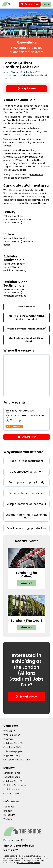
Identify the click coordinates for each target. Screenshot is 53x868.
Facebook (9, 807)
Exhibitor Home (12, 773)
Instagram (9, 815)
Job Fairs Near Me (13, 743)
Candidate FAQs (12, 747)
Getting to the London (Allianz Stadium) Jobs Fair (27, 318)
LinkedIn (8, 811)
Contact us (37, 175)
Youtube (8, 819)
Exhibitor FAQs (11, 789)
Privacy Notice (22, 858)
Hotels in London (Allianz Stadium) (27, 329)
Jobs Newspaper (13, 751)
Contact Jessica (12, 793)
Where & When (12, 735)
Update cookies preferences (29, 863)
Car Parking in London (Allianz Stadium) (27, 340)
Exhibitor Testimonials (15, 785)
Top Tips (8, 739)
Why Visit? (9, 731)
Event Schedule (12, 777)
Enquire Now (30, 4)
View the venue (27, 307)
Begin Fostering (12, 756)
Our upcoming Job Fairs (17, 760)
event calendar (22, 139)
